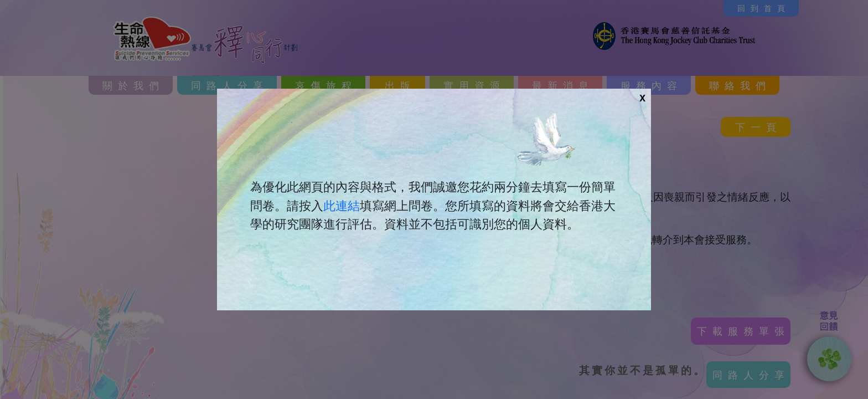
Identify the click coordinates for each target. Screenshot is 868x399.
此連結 (342, 205)
